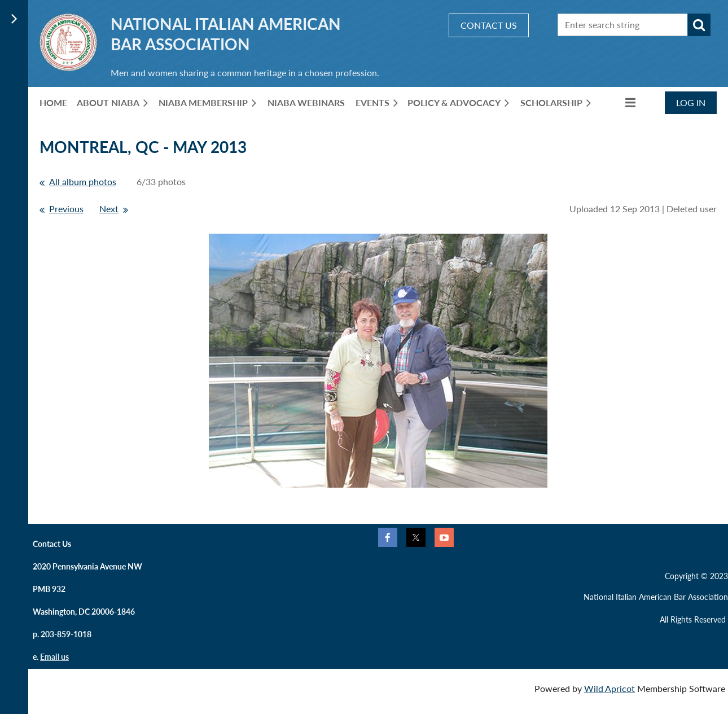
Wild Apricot (609, 688)
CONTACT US (489, 25)
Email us (54, 657)
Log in (691, 102)
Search (699, 25)
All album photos (83, 181)
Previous (66, 209)
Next (109, 209)
